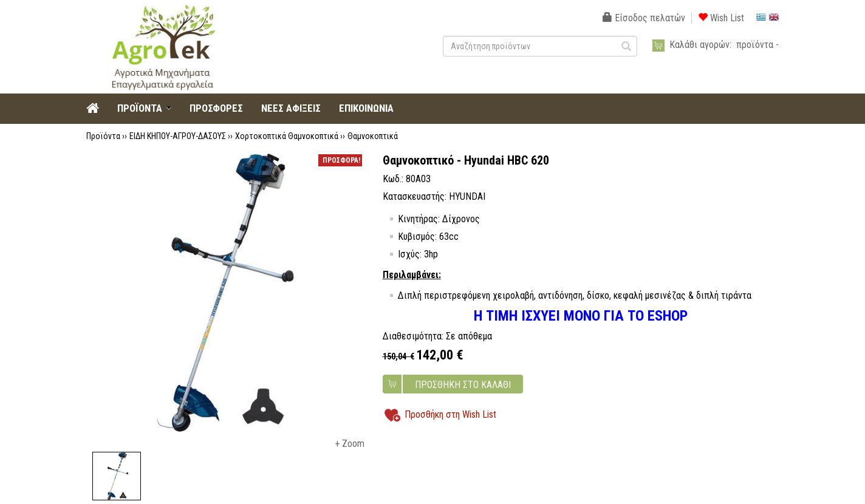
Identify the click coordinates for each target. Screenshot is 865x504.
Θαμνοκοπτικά (373, 136)
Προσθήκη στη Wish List (450, 414)
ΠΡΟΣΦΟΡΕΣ (216, 108)
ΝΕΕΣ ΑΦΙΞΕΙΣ (291, 108)
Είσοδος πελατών (644, 18)
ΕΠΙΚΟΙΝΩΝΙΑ (366, 108)
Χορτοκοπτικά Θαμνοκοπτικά (287, 136)
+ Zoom (350, 444)
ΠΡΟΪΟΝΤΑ (140, 108)
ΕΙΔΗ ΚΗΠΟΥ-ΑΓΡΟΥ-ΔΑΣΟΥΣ (178, 136)
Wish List (721, 18)
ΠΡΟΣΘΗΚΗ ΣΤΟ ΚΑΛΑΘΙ (463, 385)
